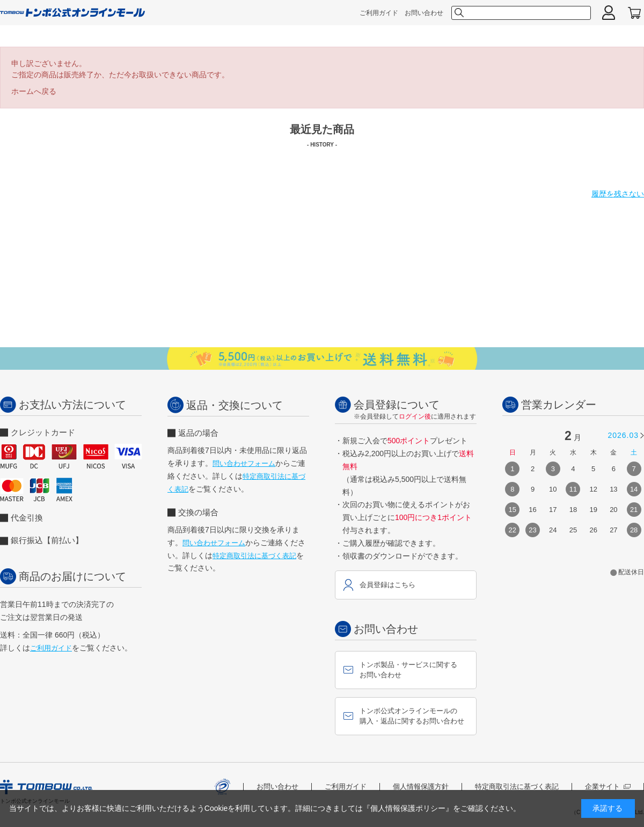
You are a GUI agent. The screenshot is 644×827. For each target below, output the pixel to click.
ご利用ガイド (379, 13)
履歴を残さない (618, 194)
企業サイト (608, 786)
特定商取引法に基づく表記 (254, 556)
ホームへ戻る (34, 91)
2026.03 (623, 435)
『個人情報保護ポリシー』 (408, 808)
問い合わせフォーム (244, 463)
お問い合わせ (424, 13)
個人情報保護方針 (421, 786)
